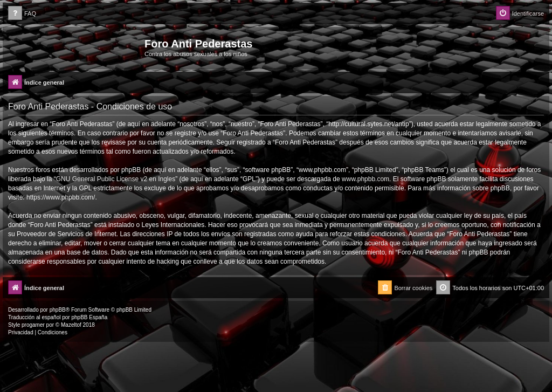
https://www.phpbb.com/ (61, 197)
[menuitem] (22, 14)
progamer (33, 325)
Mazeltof (71, 325)
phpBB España (89, 317)
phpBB (58, 310)
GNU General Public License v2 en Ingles (116, 179)
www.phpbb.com (365, 179)
